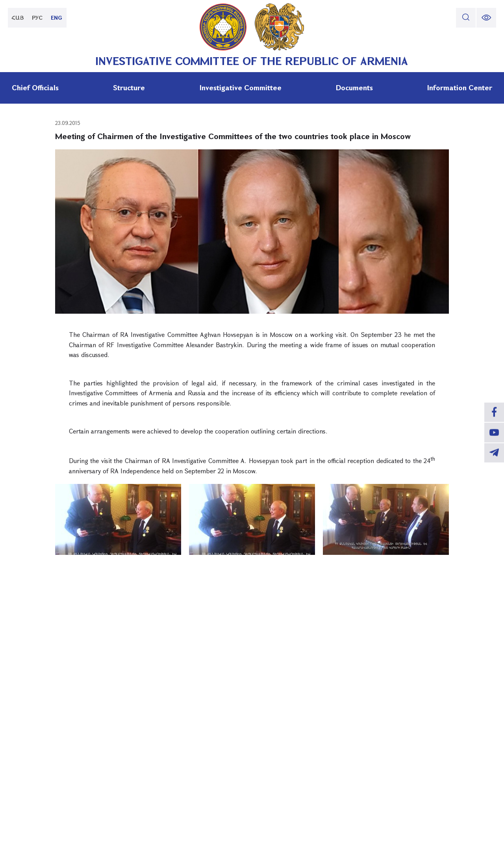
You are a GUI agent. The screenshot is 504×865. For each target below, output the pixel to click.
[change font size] (486, 18)
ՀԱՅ (18, 18)
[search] (466, 18)
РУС (38, 18)
